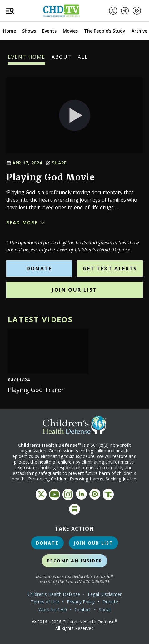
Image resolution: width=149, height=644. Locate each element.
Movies (70, 31)
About (62, 59)
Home (10, 31)
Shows (29, 31)
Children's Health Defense (54, 594)
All (83, 59)
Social (105, 609)
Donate (39, 269)
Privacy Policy (81, 602)
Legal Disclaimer (105, 594)
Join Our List (74, 290)
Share (56, 163)
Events (49, 31)
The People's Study (105, 31)
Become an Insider (74, 561)
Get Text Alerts (110, 269)
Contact (83, 609)
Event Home (27, 59)
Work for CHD (53, 609)
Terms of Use (45, 602)
